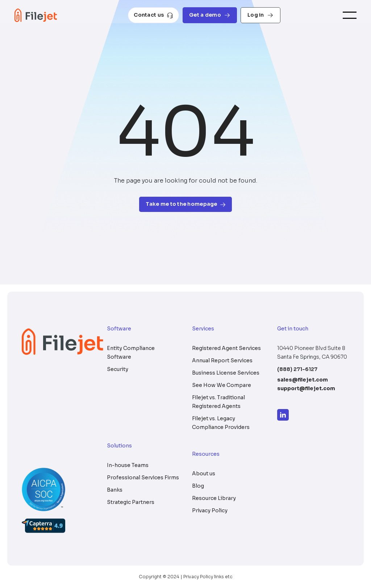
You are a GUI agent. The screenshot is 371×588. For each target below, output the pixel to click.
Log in (260, 15)
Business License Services (226, 373)
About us (204, 474)
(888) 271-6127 (297, 369)
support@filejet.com (306, 388)
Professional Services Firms (143, 478)
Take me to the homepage (185, 204)
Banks (115, 490)
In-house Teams (128, 465)
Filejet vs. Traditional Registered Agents (218, 402)
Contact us (153, 15)
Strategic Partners (131, 502)
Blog (198, 486)
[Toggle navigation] (350, 15)
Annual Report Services (222, 360)
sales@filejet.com (303, 380)
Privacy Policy (210, 510)
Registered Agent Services (226, 348)
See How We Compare (222, 385)
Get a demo (210, 15)
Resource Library (214, 498)
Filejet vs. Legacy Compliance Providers (221, 423)
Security (118, 369)
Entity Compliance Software (131, 353)
